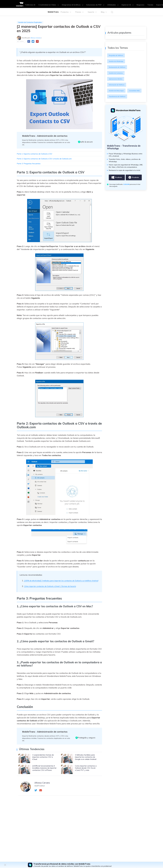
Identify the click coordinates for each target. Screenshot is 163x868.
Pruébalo (117, 184)
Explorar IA (124, 4)
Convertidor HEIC (115, 96)
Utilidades (112, 4)
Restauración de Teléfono (118, 67)
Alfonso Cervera (36, 38)
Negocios (135, 4)
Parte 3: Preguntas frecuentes (31, 164)
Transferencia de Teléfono (118, 102)
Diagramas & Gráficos (76, 4)
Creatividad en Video (55, 4)
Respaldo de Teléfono (117, 55)
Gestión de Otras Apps (117, 91)
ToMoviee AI (38, 4)
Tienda (143, 4)
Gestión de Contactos (117, 73)
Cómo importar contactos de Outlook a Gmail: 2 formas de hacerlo (55, 590)
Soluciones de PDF (96, 4)
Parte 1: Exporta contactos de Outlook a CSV (38, 154)
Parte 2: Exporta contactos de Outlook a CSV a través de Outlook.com (49, 159)
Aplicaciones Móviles (116, 79)
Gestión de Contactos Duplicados (32, 23)
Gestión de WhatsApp (117, 61)
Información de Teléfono (118, 85)
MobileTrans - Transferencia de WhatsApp (125, 154)
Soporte (151, 4)
